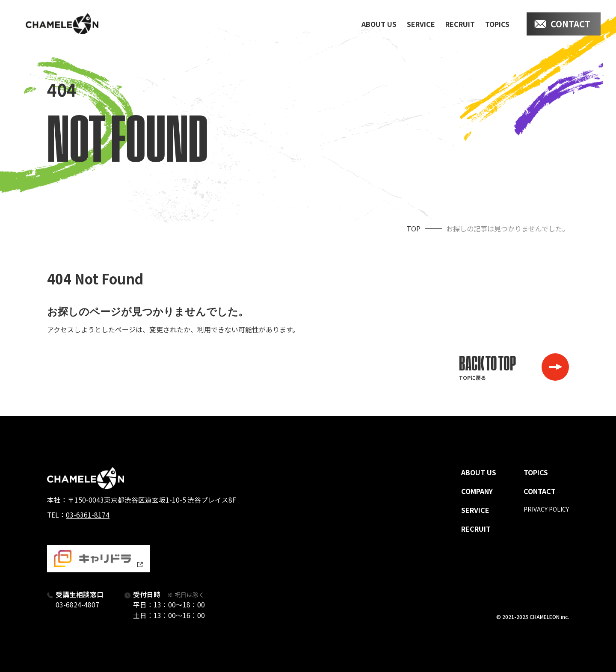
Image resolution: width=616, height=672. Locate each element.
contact (570, 24)
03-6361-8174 (88, 515)
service (421, 24)
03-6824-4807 (77, 604)
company (477, 491)
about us (379, 24)
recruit (460, 24)
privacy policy (546, 509)
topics (497, 24)
